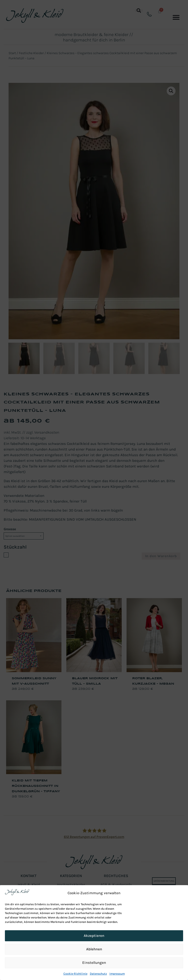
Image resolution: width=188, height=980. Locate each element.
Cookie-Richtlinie (75, 974)
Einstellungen (94, 963)
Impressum (117, 974)
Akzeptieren (94, 936)
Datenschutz (98, 974)
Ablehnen (94, 949)
